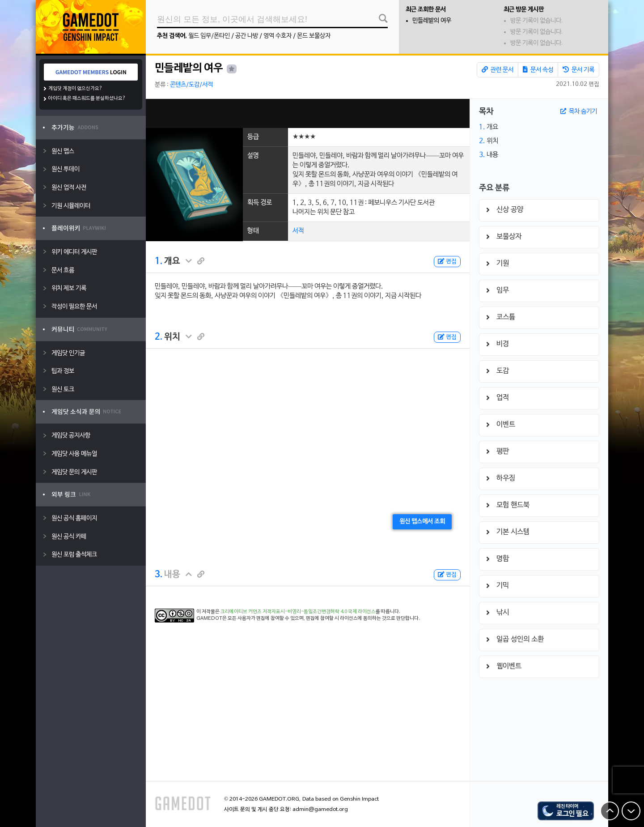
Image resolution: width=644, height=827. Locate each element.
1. (159, 261)
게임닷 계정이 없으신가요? (75, 89)
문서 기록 (578, 70)
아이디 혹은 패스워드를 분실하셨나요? (87, 98)
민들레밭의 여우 (432, 21)
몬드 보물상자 (314, 36)
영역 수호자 (278, 36)
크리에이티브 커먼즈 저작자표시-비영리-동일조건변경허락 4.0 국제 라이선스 (298, 612)
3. (159, 575)
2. (159, 337)
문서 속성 (538, 70)
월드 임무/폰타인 (209, 36)
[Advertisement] (308, 113)
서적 (298, 231)
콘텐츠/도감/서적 (191, 85)
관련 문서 (498, 70)
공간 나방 (247, 36)
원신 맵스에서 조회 (422, 522)
